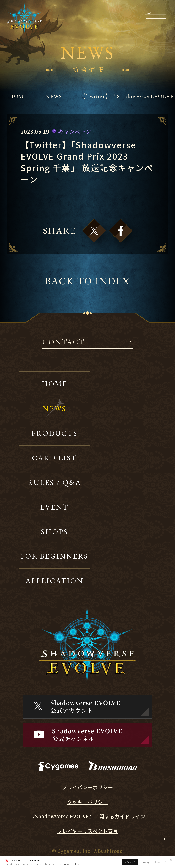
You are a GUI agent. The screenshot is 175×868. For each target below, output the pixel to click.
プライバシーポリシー (88, 787)
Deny (146, 862)
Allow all (130, 862)
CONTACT (64, 343)
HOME (18, 96)
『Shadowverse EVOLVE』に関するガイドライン (87, 816)
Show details (161, 862)
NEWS (54, 96)
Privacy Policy (71, 864)
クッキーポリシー (87, 802)
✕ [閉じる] (171, 860)
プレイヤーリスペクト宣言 (88, 831)
